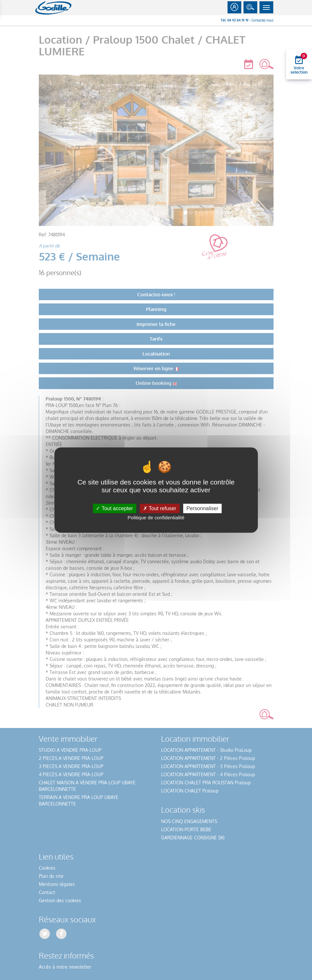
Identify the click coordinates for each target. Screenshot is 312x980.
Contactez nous (262, 20)
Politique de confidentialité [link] (156, 518)
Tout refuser (160, 508)
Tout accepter (114, 508)
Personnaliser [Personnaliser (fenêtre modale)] (202, 508)
